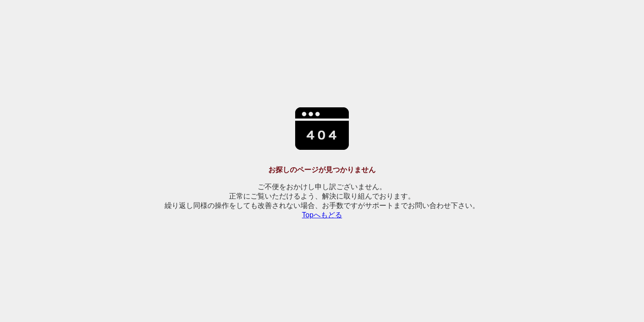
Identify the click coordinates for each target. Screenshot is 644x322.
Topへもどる (322, 215)
